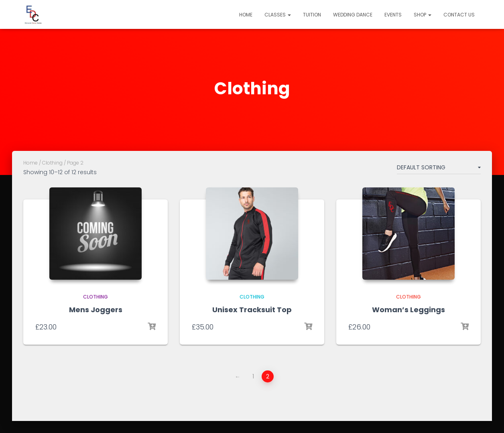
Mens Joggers (96, 310)
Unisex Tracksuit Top (252, 310)
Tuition (312, 15)
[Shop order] (439, 169)
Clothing (52, 163)
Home (246, 15)
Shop (423, 15)
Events (393, 15)
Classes (278, 15)
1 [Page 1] (253, 376)
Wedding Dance (353, 15)
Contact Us (459, 15)
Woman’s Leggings (408, 310)
